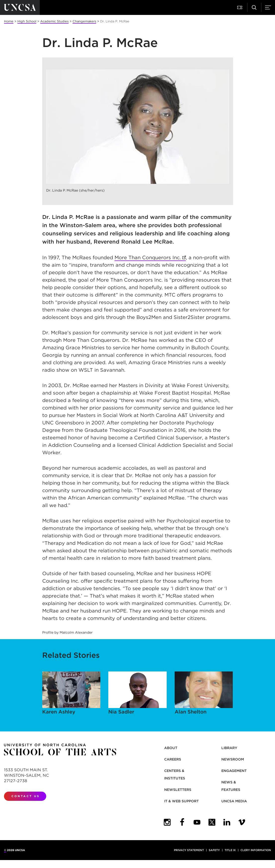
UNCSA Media (234, 801)
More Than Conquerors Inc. (148, 257)
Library (229, 748)
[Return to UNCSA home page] (20, 7)
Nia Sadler (137, 693)
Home (9, 21)
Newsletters (178, 790)
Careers (173, 759)
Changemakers (84, 21)
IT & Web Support (181, 801)
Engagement (234, 771)
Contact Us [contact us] (26, 796)
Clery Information (256, 850)
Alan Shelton (204, 693)
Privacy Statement (189, 850)
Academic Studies (54, 21)
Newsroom (233, 759)
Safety (214, 850)
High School (27, 21)
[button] (240, 7)
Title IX (230, 850)
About (171, 748)
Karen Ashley (71, 693)
